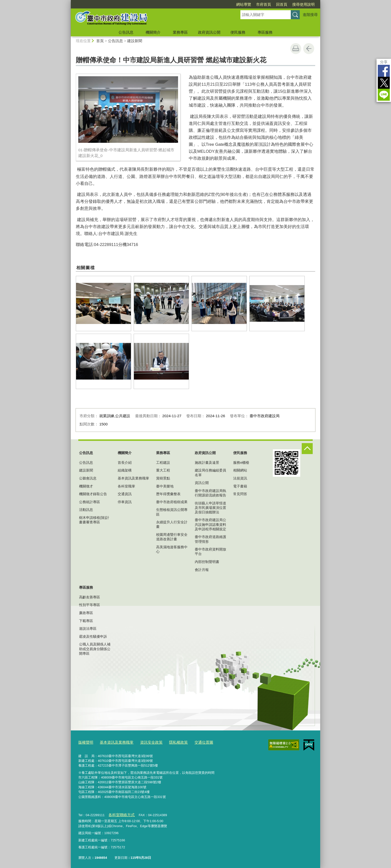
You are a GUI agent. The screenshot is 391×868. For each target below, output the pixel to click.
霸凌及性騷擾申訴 (93, 636)
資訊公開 (202, 483)
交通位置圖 (191, 742)
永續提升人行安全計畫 (172, 524)
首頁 (100, 41)
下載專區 (86, 621)
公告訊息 (126, 32)
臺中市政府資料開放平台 (210, 552)
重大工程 (163, 470)
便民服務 (238, 32)
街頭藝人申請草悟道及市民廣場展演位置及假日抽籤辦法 (210, 508)
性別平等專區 (90, 605)
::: (69, 2)
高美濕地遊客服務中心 (172, 549)
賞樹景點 (163, 478)
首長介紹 (125, 463)
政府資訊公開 (209, 32)
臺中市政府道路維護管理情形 (210, 539)
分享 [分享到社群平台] (384, 62)
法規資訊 (240, 478)
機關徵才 (86, 486)
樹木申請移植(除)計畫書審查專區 (94, 520)
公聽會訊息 (88, 478)
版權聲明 (85, 742)
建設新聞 (135, 41)
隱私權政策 (168, 742)
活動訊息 (86, 510)
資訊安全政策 (143, 742)
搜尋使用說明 (303, 4)
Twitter (384, 83)
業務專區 (180, 32)
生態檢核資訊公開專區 (172, 512)
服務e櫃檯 (241, 463)
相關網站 (240, 470)
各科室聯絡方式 (120, 813)
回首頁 (282, 4)
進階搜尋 (310, 15)
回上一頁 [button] (309, 49)
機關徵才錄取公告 (93, 494)
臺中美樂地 (165, 486)
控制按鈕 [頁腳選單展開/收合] (307, 449)
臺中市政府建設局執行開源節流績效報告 (210, 493)
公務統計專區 (90, 502)
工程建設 (163, 463)
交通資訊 (125, 494)
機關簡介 (153, 32)
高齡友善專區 (90, 597)
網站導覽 (244, 4)
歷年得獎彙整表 (168, 494)
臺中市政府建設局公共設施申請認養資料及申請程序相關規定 (210, 524)
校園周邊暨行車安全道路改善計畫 (172, 537)
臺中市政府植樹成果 (172, 502)
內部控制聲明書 (207, 562)
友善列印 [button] (296, 49)
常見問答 (240, 494)
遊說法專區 (88, 629)
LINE (384, 95)
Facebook (384, 71)
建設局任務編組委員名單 (210, 473)
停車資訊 (125, 502)
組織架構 (125, 470)
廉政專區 (86, 613)
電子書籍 (240, 486)
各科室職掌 (126, 486)
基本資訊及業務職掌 (133, 478)
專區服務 (265, 32)
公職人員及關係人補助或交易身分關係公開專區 (95, 649)
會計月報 (202, 570)
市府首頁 (264, 4)
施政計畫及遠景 (207, 463)
